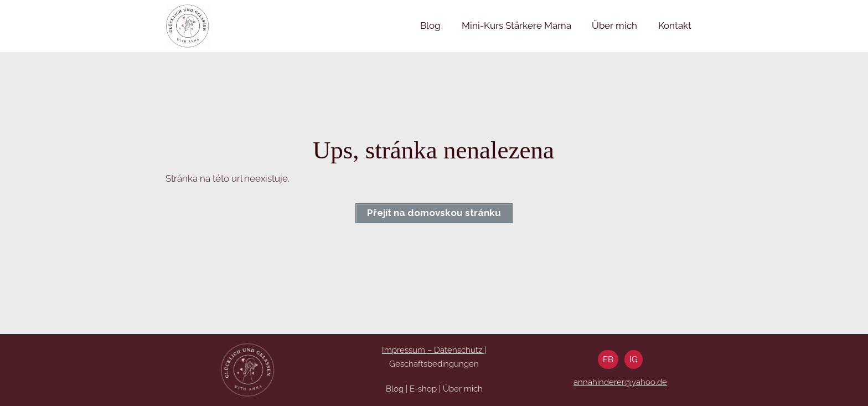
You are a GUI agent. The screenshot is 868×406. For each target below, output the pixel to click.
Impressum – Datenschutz (433, 350)
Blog (430, 25)
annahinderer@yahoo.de (620, 382)
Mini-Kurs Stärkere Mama (516, 25)
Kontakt (675, 25)
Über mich (614, 25)
